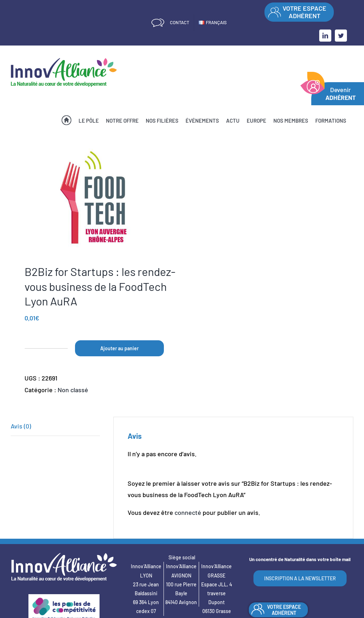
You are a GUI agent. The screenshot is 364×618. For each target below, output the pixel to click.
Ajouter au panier (119, 348)
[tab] (55, 426)
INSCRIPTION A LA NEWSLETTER (300, 578)
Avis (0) (21, 426)
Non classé (73, 390)
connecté (188, 512)
